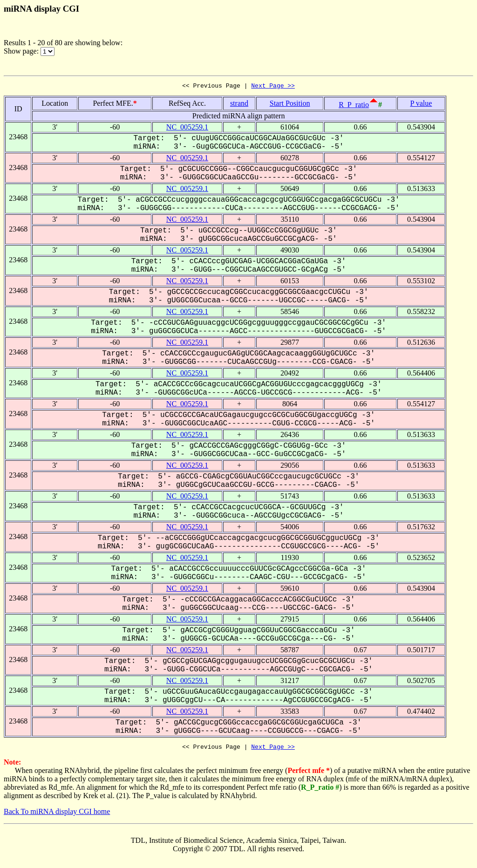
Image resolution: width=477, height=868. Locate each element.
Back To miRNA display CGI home (57, 814)
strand (239, 105)
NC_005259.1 (187, 128)
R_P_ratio (354, 106)
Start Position (290, 105)
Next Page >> (273, 87)
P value (421, 105)
